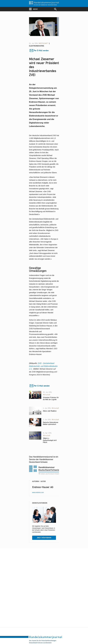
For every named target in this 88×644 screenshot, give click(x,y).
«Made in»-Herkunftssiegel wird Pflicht (50, 440)
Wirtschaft (44, 43)
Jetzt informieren (44, 538)
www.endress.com (38, 492)
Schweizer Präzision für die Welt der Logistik (51, 398)
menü (33, 9)
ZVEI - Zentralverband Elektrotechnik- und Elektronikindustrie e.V (43, 366)
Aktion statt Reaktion (50, 411)
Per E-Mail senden (41, 50)
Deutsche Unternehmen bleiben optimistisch (51, 423)
